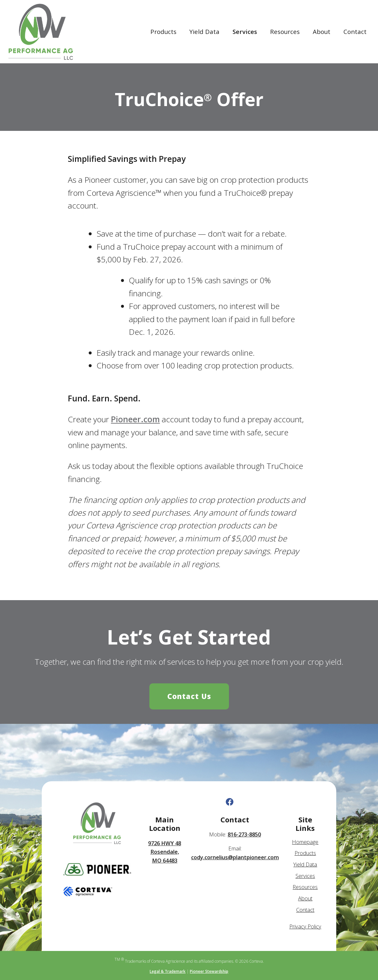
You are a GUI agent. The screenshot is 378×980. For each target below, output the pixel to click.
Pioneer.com (135, 419)
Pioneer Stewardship (209, 971)
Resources (285, 31)
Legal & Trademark (168, 971)
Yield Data (204, 31)
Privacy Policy (305, 926)
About (322, 31)
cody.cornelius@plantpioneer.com (235, 857)
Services (245, 31)
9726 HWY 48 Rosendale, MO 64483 (165, 852)
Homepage (305, 842)
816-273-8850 (244, 834)
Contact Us (189, 696)
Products (163, 31)
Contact (355, 31)
